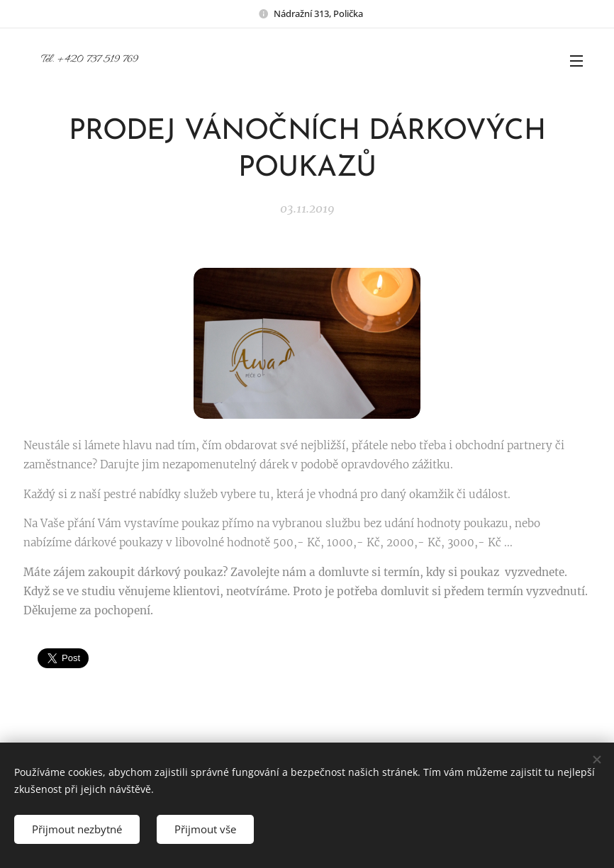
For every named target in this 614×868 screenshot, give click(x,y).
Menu (576, 61)
